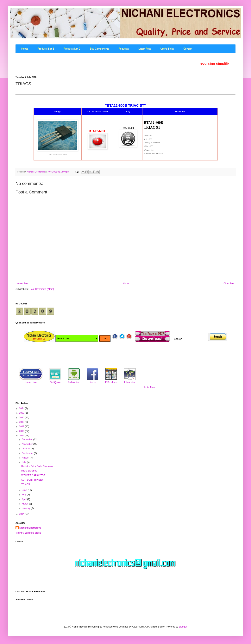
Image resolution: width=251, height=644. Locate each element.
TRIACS (26, 484)
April (25, 499)
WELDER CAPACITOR (33, 475)
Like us (92, 382)
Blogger (183, 627)
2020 (22, 418)
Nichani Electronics (30, 528)
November (28, 444)
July (24, 462)
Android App (74, 382)
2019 (22, 422)
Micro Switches (29, 471)
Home (126, 283)
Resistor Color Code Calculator (37, 466)
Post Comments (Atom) (42, 289)
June (25, 490)
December (28, 439)
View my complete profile (28, 533)
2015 (22, 436)
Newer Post (22, 283)
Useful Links (31, 382)
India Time (149, 387)
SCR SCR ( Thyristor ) (33, 480)
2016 (22, 431)
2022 (22, 413)
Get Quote (55, 382)
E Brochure (111, 382)
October (26, 449)
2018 (22, 426)
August (26, 458)
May (24, 495)
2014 (22, 514)
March (25, 504)
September (28, 453)
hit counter (130, 382)
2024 (22, 408)
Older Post (229, 283)
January (26, 508)
